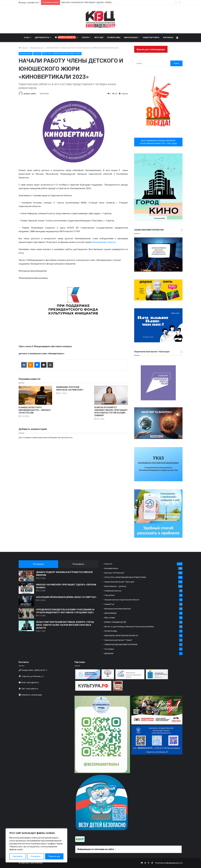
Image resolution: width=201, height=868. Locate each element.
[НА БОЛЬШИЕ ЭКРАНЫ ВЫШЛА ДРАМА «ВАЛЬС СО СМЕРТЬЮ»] (26, 601)
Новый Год (109, 604)
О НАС (27, 37)
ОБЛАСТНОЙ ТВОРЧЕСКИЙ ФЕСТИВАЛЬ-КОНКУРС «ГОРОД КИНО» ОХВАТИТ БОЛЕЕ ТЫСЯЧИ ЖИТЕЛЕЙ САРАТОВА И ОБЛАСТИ (65, 625)
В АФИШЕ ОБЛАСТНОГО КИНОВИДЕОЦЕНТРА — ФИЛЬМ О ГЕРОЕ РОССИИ (35, 410)
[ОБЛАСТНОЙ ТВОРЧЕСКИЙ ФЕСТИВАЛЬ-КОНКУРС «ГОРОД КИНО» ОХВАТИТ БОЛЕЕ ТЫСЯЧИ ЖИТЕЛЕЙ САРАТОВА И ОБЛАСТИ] (26, 626)
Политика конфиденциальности (169, 863)
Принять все (54, 856)
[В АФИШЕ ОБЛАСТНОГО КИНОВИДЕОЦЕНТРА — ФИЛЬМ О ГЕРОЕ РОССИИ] (35, 395)
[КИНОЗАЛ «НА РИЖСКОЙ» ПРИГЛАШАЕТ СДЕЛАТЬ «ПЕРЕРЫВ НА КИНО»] (26, 588)
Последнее (38, 564)
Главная (23, 48)
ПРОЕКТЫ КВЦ (114, 37)
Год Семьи (109, 649)
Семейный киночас (113, 591)
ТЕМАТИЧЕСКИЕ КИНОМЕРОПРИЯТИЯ (121, 644)
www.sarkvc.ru (32, 689)
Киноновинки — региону (115, 586)
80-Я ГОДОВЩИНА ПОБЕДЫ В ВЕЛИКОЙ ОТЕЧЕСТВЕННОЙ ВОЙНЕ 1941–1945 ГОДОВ (158, 142)
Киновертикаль (37, 48)
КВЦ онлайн (110, 618)
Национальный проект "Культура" (119, 582)
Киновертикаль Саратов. (104, 242)
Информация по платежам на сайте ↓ (97, 849)
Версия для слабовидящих (151, 49)
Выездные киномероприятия (118, 609)
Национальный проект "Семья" (118, 640)
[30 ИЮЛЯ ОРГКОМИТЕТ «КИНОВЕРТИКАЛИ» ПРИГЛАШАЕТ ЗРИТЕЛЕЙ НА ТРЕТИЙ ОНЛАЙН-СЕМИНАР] (111, 395)
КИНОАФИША (110, 613)
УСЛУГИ (85, 37)
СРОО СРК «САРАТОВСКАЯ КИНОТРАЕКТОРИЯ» (62, 54)
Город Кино (110, 595)
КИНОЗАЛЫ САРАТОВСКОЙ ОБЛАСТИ (121, 635)
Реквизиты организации (32, 695)
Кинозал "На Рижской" (114, 573)
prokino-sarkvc (30, 94)
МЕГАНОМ (109, 653)
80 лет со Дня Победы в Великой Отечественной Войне (129, 627)
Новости (37, 54)
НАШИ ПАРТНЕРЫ (151, 37)
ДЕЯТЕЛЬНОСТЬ (42, 37)
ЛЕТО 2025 (99, 37)
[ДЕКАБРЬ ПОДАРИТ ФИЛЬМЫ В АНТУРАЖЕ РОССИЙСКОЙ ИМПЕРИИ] (26, 576)
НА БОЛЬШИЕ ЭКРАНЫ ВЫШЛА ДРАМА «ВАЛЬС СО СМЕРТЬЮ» (66, 597)
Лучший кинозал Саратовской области (122, 600)
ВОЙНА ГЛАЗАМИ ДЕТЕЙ (115, 622)
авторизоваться (65, 438)
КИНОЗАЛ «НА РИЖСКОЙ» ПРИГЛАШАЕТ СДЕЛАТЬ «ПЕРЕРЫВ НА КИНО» (92, 2)
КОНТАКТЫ (168, 37)
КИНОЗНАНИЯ (131, 37)
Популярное (78, 564)
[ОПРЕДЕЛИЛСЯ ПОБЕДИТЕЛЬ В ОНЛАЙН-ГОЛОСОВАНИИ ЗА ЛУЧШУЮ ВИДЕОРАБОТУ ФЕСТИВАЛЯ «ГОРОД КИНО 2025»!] (26, 613)
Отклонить (36, 856)
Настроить (18, 856)
